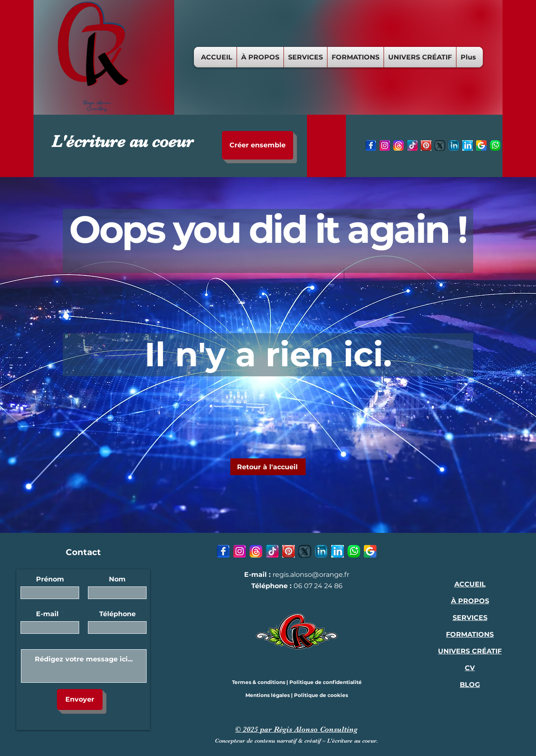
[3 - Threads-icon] (398, 145)
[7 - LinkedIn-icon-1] (468, 145)
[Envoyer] (80, 699)
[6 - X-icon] (440, 145)
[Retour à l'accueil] (268, 467)
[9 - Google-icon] (481, 145)
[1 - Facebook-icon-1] (371, 145)
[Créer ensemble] (258, 145)
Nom (117, 579)
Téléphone (117, 614)
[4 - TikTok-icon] (412, 145)
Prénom (50, 579)
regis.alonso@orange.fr (311, 575)
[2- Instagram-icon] (385, 145)
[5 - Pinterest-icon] (426, 145)
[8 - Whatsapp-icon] (495, 145)
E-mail (47, 614)
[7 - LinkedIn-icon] (454, 145)
